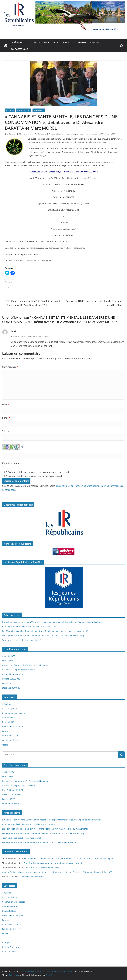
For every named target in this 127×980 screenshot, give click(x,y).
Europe (5, 731)
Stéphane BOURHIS (11, 688)
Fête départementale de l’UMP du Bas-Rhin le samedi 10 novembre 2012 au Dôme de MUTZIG (31, 303)
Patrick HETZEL (9, 683)
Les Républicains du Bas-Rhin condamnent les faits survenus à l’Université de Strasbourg (43, 636)
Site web (7, 431)
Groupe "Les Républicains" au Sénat (19, 670)
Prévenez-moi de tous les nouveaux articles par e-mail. (34, 476)
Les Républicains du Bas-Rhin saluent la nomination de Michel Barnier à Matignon (40, 842)
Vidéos (5, 745)
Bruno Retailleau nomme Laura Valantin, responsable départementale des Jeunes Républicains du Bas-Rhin (52, 622)
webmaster (11, 134)
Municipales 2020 (10, 736)
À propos (6, 943)
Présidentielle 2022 (11, 740)
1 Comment (40, 134)
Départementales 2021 (13, 727)
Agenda (82, 42)
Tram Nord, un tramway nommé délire (41, 868)
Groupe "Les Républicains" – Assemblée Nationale (25, 665)
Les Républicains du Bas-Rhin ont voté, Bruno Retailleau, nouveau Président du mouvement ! (45, 631)
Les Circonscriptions (44, 42)
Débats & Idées (39, 110)
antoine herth (70, 134)
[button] (27, 42)
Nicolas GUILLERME (11, 679)
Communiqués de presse (14, 713)
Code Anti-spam (10, 463)
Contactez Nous (20, 49)
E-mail (6, 418)
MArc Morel (105, 134)
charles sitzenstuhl (92, 134)
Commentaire (10, 367)
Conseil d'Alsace (10, 718)
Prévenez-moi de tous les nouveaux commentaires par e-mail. (38, 472)
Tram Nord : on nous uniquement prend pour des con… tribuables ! (55, 863)
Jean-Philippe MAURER (13, 674)
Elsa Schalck (8, 661)
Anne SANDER (9, 656)
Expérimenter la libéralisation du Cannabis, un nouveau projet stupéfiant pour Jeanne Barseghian (69, 858)
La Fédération (18, 42)
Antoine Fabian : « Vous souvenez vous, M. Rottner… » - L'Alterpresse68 (35, 872)
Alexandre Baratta (56, 134)
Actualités (68, 42)
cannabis (80, 134)
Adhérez (95, 42)
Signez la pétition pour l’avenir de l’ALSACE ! (93, 872)
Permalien (44, 336)
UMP (113, 134)
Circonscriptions (24, 110)
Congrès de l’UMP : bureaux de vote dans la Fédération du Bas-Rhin (95, 303)
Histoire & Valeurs (10, 947)
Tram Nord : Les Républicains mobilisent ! (21, 640)
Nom (6, 405)
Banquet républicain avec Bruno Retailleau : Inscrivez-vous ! (30, 626)
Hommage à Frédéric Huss (32, 877)
